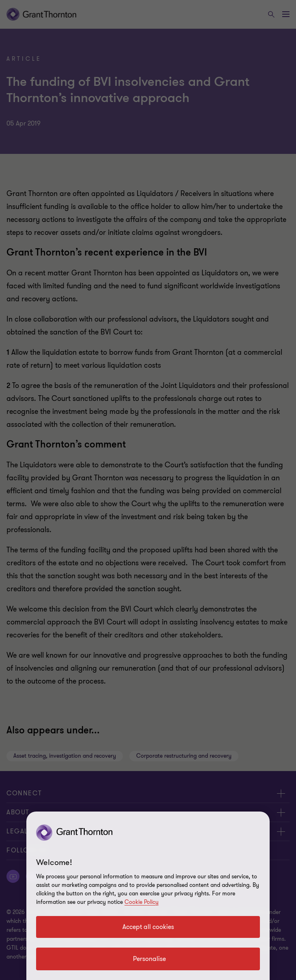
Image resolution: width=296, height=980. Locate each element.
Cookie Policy (142, 902)
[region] (148, 896)
